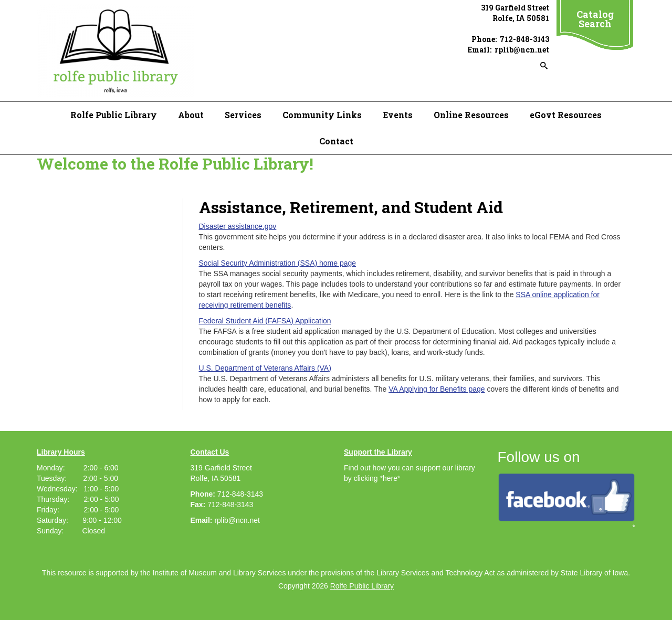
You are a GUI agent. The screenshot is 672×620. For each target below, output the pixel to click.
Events (398, 115)
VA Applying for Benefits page (437, 389)
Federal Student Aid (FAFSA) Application (265, 321)
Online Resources (471, 115)
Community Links (322, 115)
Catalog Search (595, 19)
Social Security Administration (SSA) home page (278, 263)
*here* (390, 478)
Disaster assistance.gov (238, 226)
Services (243, 115)
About (191, 115)
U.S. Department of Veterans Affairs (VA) (265, 368)
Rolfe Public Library (114, 115)
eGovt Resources (566, 115)
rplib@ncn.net (237, 520)
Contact (336, 141)
